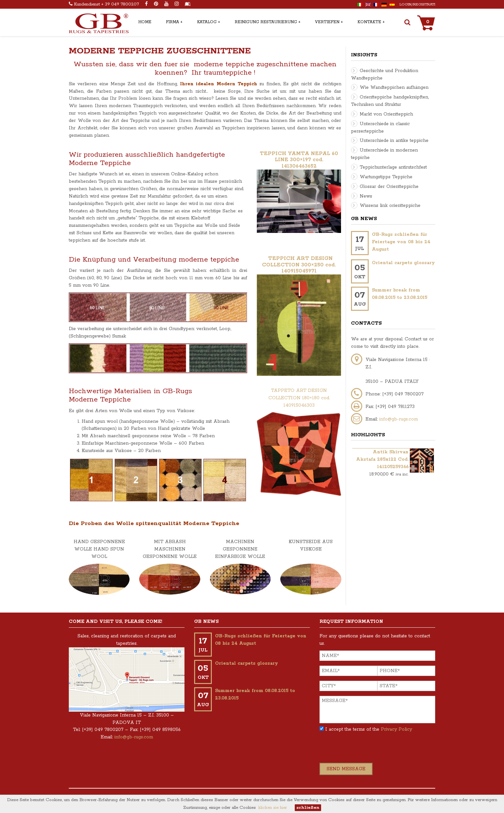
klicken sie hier (273, 808)
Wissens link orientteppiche (390, 206)
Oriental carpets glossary (403, 263)
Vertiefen (327, 22)
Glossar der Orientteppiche (389, 187)
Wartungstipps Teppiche (386, 177)
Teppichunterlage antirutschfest (393, 167)
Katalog (207, 22)
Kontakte (369, 22)
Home (145, 22)
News (366, 196)
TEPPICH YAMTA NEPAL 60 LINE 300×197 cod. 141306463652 (299, 160)
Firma (172, 22)
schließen (308, 808)
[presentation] (368, 750)
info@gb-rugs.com (399, 419)
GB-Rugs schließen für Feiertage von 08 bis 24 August (401, 242)
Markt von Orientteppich (386, 114)
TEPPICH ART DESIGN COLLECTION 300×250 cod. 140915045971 (299, 265)
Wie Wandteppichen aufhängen (394, 88)
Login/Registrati (417, 4)
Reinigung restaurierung (266, 22)
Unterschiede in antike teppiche (394, 141)
